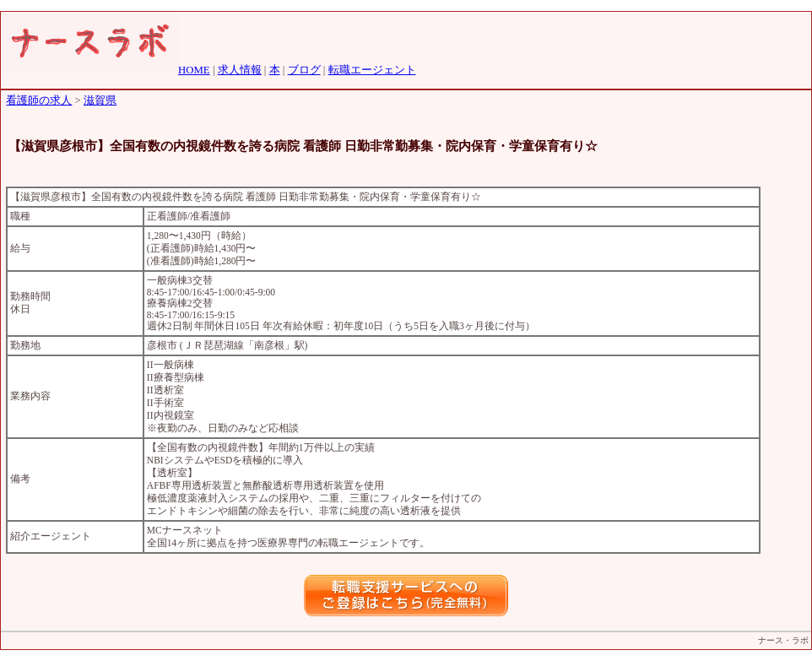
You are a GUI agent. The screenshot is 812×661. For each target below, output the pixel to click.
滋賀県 (100, 100)
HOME (194, 70)
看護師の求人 (39, 100)
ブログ (304, 70)
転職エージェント (372, 70)
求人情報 (240, 70)
